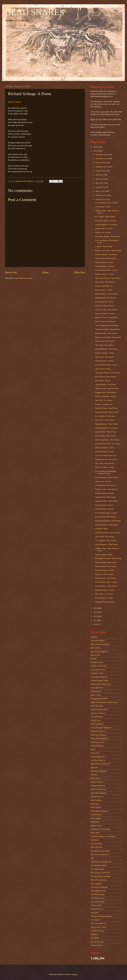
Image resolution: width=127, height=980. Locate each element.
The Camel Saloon (97, 869)
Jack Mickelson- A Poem (104, 509)
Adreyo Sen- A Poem (103, 233)
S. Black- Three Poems (104, 246)
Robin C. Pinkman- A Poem (105, 396)
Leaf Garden (95, 753)
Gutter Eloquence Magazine (101, 728)
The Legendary (96, 884)
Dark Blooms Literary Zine (101, 684)
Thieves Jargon (96, 905)
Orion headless (96, 800)
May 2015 (100, 183)
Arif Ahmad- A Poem (103, 207)
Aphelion (94, 637)
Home (45, 272)
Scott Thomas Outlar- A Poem (106, 203)
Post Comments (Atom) (24, 278)
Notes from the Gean (98, 789)
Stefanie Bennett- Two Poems (106, 225)
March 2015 (100, 191)
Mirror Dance (96, 778)
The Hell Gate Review (99, 880)
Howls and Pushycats (98, 735)
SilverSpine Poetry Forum (100, 851)
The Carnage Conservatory (101, 873)
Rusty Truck (95, 833)
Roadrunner (95, 822)
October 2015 (101, 163)
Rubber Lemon (96, 826)
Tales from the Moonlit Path (101, 862)
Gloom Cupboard (97, 724)
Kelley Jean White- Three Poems (107, 440)
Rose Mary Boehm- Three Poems (107, 237)
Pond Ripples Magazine (99, 811)
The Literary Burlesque (99, 887)
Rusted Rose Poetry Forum (101, 829)
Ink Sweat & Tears (97, 742)
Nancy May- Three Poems (105, 282)
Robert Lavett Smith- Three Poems (108, 250)
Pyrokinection (96, 815)
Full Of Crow (96, 720)
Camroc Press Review (99, 666)
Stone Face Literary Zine (100, 855)
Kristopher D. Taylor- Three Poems (108, 558)
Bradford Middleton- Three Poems (108, 521)
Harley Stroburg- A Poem (105, 448)
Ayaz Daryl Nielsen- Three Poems (108, 278)
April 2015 (100, 187)
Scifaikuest (95, 840)
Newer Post (11, 272)
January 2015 (101, 199)
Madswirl (94, 768)
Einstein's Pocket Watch (99, 710)
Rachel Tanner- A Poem (104, 598)
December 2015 (102, 155)
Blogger (75, 974)
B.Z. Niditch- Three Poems (105, 217)
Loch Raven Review (98, 760)
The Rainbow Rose (98, 898)
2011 (96, 620)
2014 (96, 608)
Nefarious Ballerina (98, 786)
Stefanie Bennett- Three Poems (107, 525)
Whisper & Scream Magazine (102, 916)
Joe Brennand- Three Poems (106, 485)
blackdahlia (95, 938)
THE (92, 858)
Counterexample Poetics (100, 680)
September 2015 (102, 167)
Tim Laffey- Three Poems (105, 420)
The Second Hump (98, 902)
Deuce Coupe (96, 695)
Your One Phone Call (98, 923)
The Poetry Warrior (98, 894)
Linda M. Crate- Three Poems (106, 310)
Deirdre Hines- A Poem (104, 229)
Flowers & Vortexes (98, 713)
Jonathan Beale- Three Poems (106, 586)
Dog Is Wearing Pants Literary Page (104, 702)
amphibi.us (95, 934)
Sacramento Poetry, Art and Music (103, 836)
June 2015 (100, 179)
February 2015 (101, 195)
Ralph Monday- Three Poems (106, 333)
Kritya (93, 749)
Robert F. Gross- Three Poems (106, 317)
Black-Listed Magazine (99, 652)
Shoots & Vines (96, 847)
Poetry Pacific (96, 807)
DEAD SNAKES (35, 12)
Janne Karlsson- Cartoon (104, 262)
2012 (96, 616)
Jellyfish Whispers (97, 746)
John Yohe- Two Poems (104, 400)
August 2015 (101, 171)
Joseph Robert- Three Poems (106, 432)
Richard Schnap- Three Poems (106, 408)
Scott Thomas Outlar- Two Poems (108, 444)
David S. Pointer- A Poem (105, 467)
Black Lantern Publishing (100, 644)
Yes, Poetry (95, 920)
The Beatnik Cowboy (98, 865)
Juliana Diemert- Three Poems (106, 501)
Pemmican (94, 804)
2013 (96, 612)
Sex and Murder (97, 844)
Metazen (94, 775)
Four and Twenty (97, 717)
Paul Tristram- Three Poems (106, 258)
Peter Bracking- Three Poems (106, 562)
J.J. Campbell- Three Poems (106, 540)
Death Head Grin (97, 688)
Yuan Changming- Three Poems (107, 325)
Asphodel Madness (98, 641)
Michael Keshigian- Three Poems (107, 329)
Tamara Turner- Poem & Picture (107, 388)
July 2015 (99, 175)
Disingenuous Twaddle (99, 699)
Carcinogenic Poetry (98, 670)
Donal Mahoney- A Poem (105, 266)
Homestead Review (98, 731)
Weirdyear (94, 913)
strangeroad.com (97, 945)
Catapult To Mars (97, 673)
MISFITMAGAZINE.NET (101, 764)
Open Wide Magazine (99, 793)
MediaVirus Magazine (99, 771)
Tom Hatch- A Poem (103, 381)
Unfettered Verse (97, 909)
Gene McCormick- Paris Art (106, 221)
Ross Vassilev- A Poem (104, 290)
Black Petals (95, 648)
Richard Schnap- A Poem (104, 274)
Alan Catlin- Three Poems (105, 357)
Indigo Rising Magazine (99, 738)
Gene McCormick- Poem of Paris (107, 533)
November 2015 (102, 159)
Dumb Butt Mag (97, 706)
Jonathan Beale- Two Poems (106, 385)
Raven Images (96, 818)
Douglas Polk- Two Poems (105, 602)
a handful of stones (98, 931)
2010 (96, 624)
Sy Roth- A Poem (102, 529)
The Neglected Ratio (98, 891)
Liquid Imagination (98, 757)
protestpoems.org (97, 942)
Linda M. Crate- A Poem (104, 574)
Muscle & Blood (97, 782)
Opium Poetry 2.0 (97, 797)
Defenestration (96, 691)
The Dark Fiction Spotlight (101, 876)
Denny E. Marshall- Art (104, 286)
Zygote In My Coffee (98, 927)
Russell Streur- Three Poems (106, 578)
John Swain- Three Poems (105, 341)
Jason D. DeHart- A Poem (105, 314)
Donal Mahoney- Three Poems (106, 294)
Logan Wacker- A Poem (104, 505)
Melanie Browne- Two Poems (106, 459)
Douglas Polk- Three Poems (106, 298)
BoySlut (94, 659)
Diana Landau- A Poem (104, 555)
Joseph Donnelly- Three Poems (107, 412)
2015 (96, 151)
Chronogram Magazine (99, 677)
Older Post (79, 272)
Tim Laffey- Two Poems (104, 345)
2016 (96, 147)
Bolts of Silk (95, 655)
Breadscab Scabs (97, 662)
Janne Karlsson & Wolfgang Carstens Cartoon (106, 472)
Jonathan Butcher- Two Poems (106, 428)
